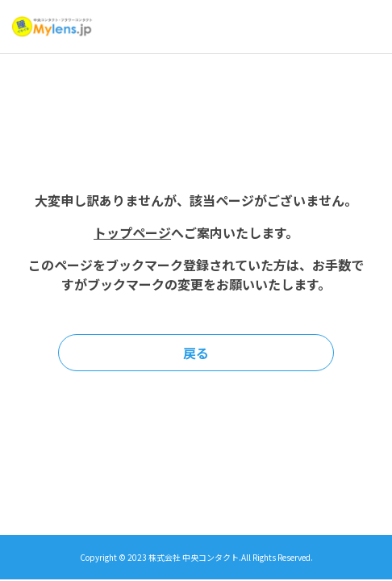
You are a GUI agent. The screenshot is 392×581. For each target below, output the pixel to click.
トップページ (132, 232)
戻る (196, 353)
